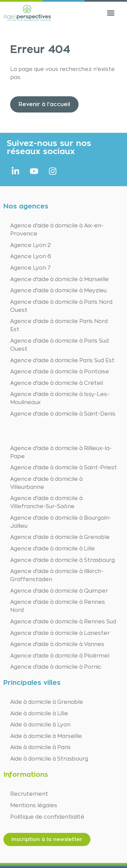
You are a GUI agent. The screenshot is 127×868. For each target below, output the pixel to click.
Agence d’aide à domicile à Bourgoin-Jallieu (61, 522)
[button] (111, 13)
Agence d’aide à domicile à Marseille (59, 279)
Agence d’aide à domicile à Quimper (59, 591)
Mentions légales (34, 805)
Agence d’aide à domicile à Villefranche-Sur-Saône (46, 502)
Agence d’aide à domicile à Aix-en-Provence (57, 230)
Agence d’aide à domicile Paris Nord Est (59, 325)
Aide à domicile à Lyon (40, 725)
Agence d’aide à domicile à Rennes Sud (63, 622)
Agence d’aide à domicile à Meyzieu (58, 291)
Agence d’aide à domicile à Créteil (57, 383)
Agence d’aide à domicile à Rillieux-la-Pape (61, 452)
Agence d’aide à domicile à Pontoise (60, 372)
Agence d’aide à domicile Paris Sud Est (62, 361)
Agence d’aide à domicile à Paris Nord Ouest (61, 306)
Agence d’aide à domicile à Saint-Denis (63, 414)
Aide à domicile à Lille (39, 714)
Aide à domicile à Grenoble (47, 702)
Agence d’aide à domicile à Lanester (60, 633)
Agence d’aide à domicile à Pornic (56, 667)
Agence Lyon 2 (30, 245)
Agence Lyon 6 (31, 256)
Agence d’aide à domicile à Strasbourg (62, 560)
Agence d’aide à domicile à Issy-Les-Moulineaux (60, 398)
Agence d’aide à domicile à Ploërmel (60, 656)
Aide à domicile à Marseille (46, 736)
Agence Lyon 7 (30, 268)
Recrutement (29, 794)
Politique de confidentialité (47, 817)
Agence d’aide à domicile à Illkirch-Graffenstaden (57, 575)
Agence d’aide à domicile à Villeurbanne (46, 483)
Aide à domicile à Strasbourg (49, 759)
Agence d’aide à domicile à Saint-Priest (63, 468)
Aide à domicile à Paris (40, 747)
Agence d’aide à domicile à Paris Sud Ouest (59, 345)
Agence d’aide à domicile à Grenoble (60, 537)
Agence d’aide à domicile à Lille (52, 549)
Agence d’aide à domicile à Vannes (57, 644)
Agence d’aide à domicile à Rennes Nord (58, 606)
